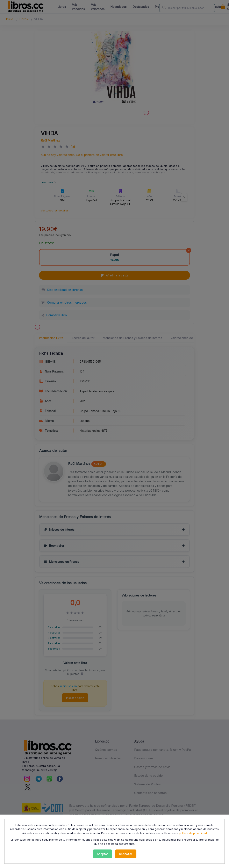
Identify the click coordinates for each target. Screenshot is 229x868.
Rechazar (126, 854)
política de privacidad (193, 833)
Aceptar (102, 854)
